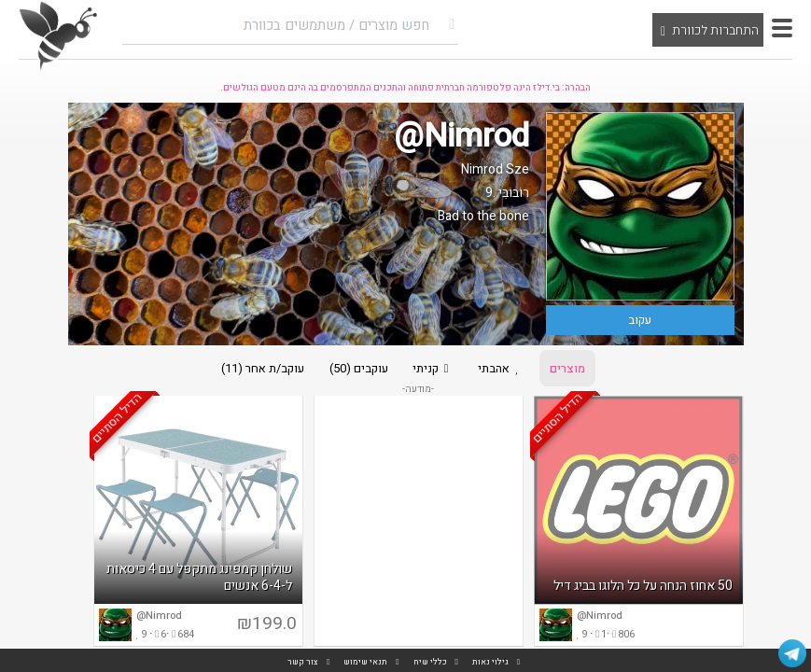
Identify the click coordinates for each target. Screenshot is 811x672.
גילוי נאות (490, 662)
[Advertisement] (419, 524)
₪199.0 (267, 626)
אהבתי (504, 369)
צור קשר (303, 662)
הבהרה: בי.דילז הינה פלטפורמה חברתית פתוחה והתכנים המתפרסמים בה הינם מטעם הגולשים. (405, 88)
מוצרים (573, 369)
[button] (782, 28)
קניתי (432, 369)
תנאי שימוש (365, 662)
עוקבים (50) (355, 369)
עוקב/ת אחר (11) (257, 369)
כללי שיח (430, 662)
